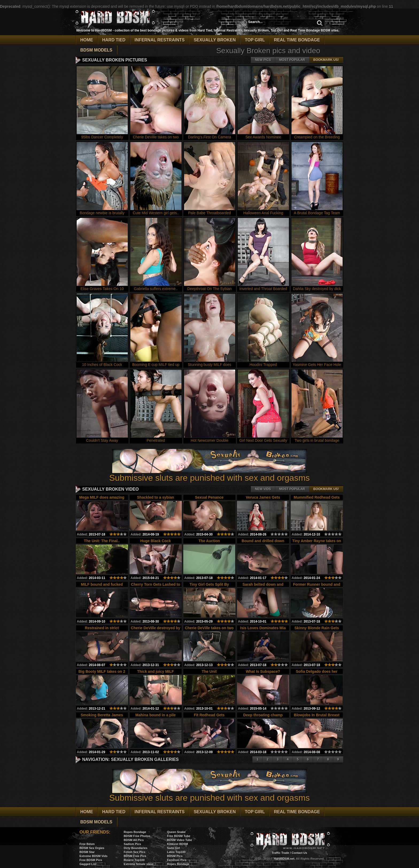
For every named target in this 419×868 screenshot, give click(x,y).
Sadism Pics (132, 844)
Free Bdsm (87, 844)
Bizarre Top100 (134, 860)
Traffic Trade (280, 853)
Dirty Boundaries (136, 848)
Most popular (292, 60)
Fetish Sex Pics (135, 852)
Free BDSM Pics (91, 860)
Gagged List (88, 864)
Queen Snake (176, 832)
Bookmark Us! (326, 60)
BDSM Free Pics (135, 856)
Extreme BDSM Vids (94, 856)
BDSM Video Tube (180, 840)
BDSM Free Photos (137, 836)
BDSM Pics (175, 856)
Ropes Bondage (135, 832)
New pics (263, 60)
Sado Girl (174, 848)
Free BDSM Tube (179, 836)
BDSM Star (87, 852)
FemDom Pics (177, 860)
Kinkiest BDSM (177, 844)
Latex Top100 (176, 852)
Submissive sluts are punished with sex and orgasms (210, 474)
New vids (263, 489)
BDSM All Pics (134, 840)
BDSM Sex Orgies (92, 848)
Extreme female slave (139, 864)
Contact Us (299, 853)
